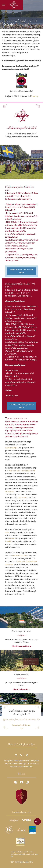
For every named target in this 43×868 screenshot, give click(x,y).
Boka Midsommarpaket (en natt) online (21, 271)
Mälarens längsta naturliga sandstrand (22, 471)
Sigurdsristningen (11, 448)
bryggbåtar (9, 541)
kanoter (12, 538)
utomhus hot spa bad (19, 556)
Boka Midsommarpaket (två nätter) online (22, 406)
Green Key (34, 96)
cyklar (7, 532)
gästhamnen (22, 498)
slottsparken (10, 492)
